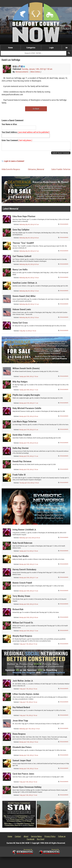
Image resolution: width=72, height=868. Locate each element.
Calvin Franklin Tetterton (61, 171)
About (26, 838)
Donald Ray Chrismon (22, 463)
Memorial (40, 171)
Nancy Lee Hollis (20, 271)
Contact (18, 838)
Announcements (22, 72)
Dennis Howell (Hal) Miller (24, 297)
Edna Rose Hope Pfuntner (24, 218)
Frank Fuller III (19, 476)
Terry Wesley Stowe (21, 597)
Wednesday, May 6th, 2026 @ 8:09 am (29, 266)
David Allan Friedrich (22, 436)
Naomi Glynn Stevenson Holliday (27, 788)
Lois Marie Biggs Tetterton (25, 423)
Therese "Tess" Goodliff (23, 244)
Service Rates (36, 838)
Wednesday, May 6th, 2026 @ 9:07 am (29, 226)
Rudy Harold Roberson (22, 544)
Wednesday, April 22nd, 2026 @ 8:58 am (30, 539)
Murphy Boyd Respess (22, 637)
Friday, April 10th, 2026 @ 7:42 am (28, 783)
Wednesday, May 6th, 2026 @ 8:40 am (29, 239)
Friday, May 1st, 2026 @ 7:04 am (28, 332)
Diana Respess (19, 735)
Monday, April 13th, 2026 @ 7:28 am (29, 757)
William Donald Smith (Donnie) (26, 370)
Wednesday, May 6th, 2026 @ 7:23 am (29, 292)
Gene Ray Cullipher (21, 231)
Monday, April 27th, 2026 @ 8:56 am (29, 444)
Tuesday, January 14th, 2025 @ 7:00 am (37, 69)
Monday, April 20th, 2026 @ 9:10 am (29, 592)
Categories (31, 48)
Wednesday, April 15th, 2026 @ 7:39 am (30, 730)
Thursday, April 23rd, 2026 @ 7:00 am (29, 484)
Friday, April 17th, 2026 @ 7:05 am (28, 690)
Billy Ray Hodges (20, 383)
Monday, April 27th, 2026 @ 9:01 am (29, 431)
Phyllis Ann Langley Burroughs (26, 396)
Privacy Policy (50, 838)
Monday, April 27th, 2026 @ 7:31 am (29, 458)
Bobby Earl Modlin (21, 558)
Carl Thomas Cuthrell (22, 258)
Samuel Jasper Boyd (22, 762)
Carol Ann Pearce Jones (23, 775)
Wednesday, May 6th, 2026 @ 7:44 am (29, 279)
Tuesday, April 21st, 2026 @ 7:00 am (29, 552)
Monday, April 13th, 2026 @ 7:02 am (29, 770)
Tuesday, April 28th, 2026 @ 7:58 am (29, 378)
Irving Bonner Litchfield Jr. (24, 531)
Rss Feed (41, 840)
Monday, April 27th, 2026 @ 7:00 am (29, 471)
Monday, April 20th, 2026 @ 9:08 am (29, 619)
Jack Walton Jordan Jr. (23, 682)
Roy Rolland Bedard (21, 709)
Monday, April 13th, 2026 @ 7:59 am (29, 743)
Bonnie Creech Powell (22, 584)
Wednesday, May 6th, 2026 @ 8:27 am (29, 252)
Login (51, 48)
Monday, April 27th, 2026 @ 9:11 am (29, 404)
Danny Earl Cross (20, 324)
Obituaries (32, 171)
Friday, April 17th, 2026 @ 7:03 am (28, 703)
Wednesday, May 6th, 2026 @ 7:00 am (29, 319)
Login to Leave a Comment (14, 162)
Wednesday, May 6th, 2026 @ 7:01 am (29, 306)
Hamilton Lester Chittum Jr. (25, 284)
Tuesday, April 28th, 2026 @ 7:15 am (29, 391)
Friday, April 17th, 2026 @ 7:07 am (28, 645)
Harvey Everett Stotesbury (24, 571)
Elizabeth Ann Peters (22, 749)
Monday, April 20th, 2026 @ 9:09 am (29, 606)
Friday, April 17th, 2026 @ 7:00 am (28, 717)
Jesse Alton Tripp (20, 722)
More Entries (35, 72)
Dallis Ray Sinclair (21, 449)
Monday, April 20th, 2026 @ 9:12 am (29, 566)
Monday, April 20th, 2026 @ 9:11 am (29, 579)
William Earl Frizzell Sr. (23, 624)
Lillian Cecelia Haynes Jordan (26, 695)
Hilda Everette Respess (11, 171)
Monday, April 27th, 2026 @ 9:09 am (29, 418)
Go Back (36, 109)
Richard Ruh (18, 611)
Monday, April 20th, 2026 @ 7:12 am (29, 632)
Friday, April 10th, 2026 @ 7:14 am (28, 796)
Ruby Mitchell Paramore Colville (27, 410)
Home (10, 48)
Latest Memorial (11, 210)
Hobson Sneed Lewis (22, 311)
